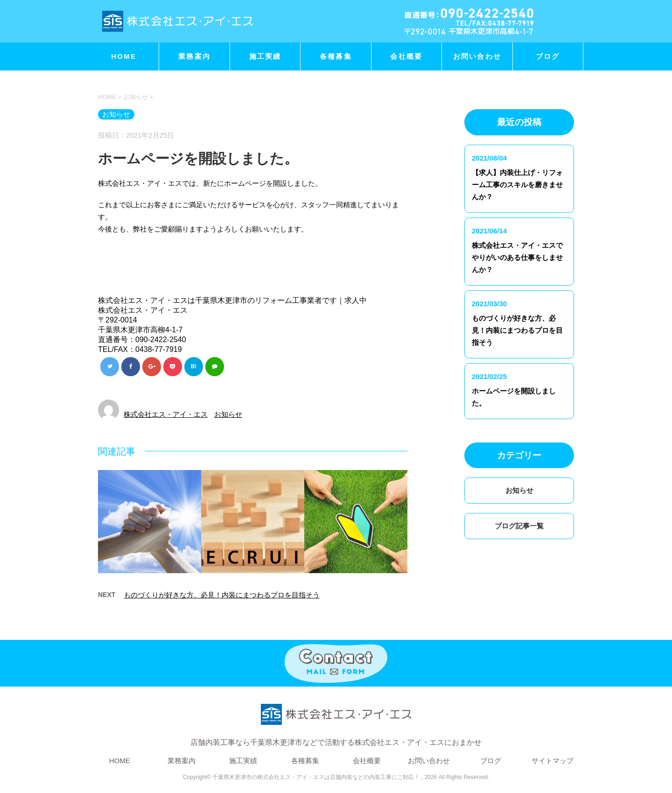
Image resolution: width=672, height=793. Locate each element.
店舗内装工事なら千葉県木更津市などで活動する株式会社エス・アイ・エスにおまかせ (336, 722)
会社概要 (406, 56)
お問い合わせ (477, 56)
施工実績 (265, 56)
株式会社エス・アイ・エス (166, 414)
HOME (124, 56)
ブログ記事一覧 (519, 526)
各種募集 (336, 56)
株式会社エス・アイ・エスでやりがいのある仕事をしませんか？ (517, 257)
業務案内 (194, 56)
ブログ (548, 56)
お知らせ (228, 414)
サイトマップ (553, 761)
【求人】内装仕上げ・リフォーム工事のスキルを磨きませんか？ (517, 185)
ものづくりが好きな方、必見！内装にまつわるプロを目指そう (222, 595)
